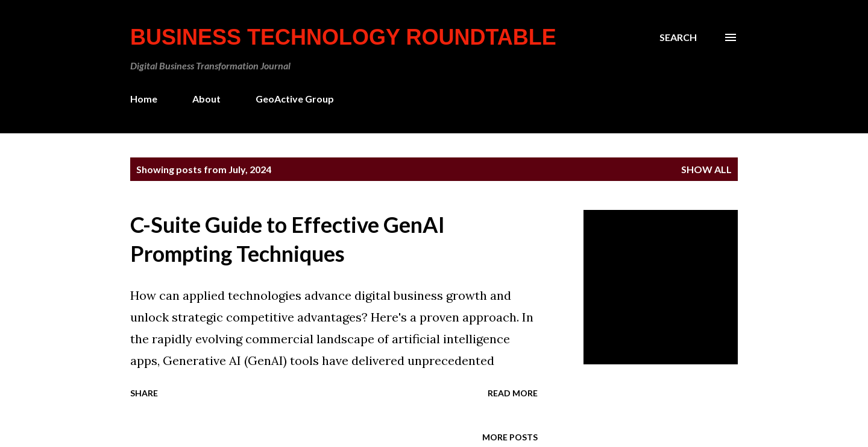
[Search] (678, 37)
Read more (513, 393)
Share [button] (144, 393)
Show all (706, 169)
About (206, 99)
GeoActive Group (295, 99)
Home (144, 99)
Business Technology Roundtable (343, 37)
